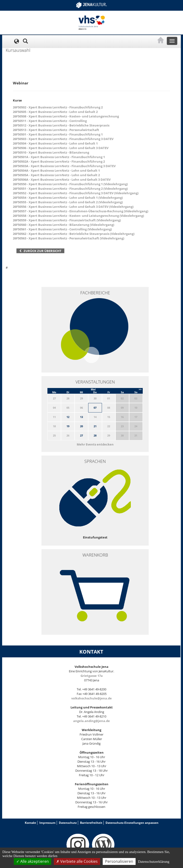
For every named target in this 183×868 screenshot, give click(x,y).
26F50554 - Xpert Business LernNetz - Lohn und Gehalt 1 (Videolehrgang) (68, 198)
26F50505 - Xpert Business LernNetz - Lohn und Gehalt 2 (55, 112)
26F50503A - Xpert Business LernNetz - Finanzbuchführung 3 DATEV (64, 166)
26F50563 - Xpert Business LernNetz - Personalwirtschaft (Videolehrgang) (69, 238)
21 (95, 426)
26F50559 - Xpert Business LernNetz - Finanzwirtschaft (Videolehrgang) (67, 220)
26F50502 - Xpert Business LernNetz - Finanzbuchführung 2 (58, 107)
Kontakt (30, 823)
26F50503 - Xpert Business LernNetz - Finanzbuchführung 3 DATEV (63, 139)
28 (95, 435)
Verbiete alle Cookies (77, 861)
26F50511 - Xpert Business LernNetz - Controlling (50, 121)
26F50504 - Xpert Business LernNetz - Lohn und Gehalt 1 (55, 143)
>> (140, 389)
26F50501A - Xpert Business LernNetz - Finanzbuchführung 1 (59, 157)
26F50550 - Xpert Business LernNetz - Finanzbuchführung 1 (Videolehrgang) (70, 184)
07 (95, 408)
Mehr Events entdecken (95, 444)
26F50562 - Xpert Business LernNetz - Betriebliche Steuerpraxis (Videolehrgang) (74, 234)
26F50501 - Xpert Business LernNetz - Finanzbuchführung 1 (58, 134)
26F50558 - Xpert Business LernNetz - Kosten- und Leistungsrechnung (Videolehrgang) (78, 216)
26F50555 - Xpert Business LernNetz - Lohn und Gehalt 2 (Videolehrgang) (68, 202)
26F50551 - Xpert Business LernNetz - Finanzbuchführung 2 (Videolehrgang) (70, 189)
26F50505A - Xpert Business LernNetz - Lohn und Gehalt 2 (56, 175)
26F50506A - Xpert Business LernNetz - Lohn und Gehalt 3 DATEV (62, 179)
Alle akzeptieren (33, 861)
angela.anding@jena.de (91, 721)
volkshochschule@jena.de (91, 698)
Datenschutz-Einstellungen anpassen (132, 823)
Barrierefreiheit (91, 823)
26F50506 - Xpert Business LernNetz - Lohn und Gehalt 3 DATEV (61, 148)
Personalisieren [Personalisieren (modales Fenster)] (119, 861)
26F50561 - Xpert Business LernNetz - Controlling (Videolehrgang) (62, 229)
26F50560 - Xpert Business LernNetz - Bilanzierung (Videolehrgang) (64, 225)
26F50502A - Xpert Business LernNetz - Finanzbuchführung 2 (59, 161)
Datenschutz (68, 823)
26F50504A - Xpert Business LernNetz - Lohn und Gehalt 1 (56, 170)
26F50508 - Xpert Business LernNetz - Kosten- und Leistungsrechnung (66, 116)
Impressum (47, 823)
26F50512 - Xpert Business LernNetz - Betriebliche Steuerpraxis (61, 125)
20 (81, 426)
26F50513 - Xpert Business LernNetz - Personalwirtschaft (56, 130)
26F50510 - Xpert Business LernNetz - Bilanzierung (51, 152)
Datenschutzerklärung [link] (154, 862)
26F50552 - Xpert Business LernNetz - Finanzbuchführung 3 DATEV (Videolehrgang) (76, 193)
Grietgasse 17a (92, 676)
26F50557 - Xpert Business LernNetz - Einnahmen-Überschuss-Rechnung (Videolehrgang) (81, 211)
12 (68, 417)
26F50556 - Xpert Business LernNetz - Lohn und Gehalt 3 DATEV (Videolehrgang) (73, 207)
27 (81, 435)
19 (68, 426)
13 (81, 417)
